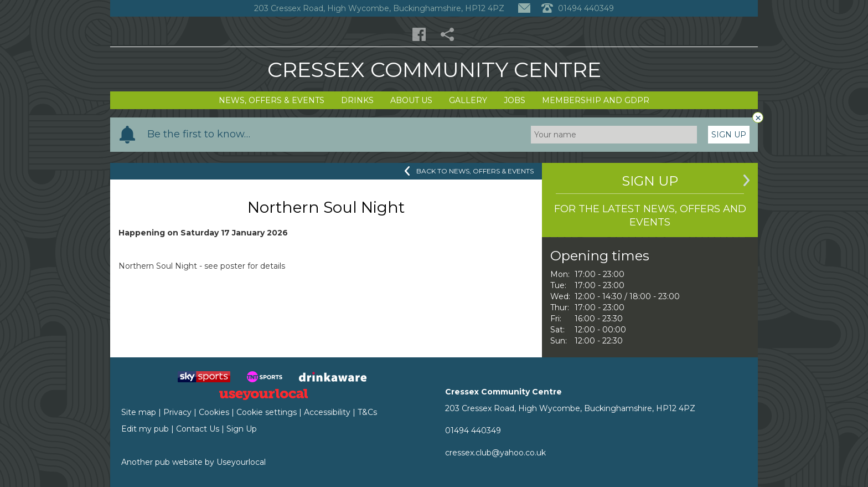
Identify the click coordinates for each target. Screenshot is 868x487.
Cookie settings (267, 412)
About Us (411, 100)
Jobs (515, 100)
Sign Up (729, 135)
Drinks (357, 100)
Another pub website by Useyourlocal (193, 462)
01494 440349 (473, 430)
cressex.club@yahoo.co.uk (495, 453)
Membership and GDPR (596, 100)
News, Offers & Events (272, 100)
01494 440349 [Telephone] (578, 8)
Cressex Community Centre (434, 70)
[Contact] (524, 8)
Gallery (468, 100)
